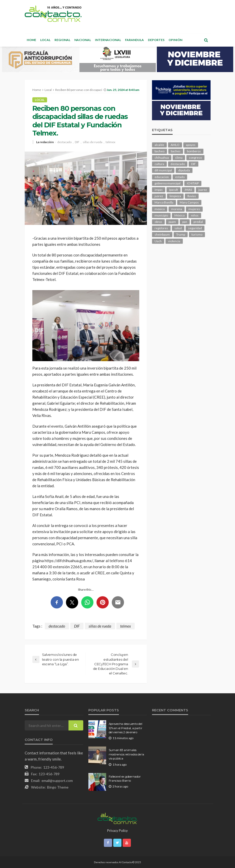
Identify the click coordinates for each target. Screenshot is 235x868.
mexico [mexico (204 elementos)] (160, 209)
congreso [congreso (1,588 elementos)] (195, 158)
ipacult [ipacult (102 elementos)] (174, 190)
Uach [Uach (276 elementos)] (158, 241)
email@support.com (57, 781)
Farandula (134, 40)
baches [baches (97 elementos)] (176, 151)
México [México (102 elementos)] (179, 215)
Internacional (108, 40)
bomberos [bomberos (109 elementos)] (194, 151)
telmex (110, 142)
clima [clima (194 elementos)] (179, 158)
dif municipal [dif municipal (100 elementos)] (163, 170)
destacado (64, 142)
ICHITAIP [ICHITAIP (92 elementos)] (193, 183)
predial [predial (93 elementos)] (198, 222)
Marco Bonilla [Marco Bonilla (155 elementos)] (164, 202)
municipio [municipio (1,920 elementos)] (161, 215)
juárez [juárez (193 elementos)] (159, 196)
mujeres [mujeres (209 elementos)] (194, 209)
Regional (62, 40)
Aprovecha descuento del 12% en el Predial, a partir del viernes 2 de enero (126, 728)
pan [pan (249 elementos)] (185, 222)
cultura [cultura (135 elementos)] (159, 164)
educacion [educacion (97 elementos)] (162, 177)
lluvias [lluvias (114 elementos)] (192, 196)
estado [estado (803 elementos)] (180, 177)
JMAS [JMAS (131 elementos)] (188, 190)
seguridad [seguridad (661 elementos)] (195, 228)
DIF (77, 142)
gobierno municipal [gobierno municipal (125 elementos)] (168, 183)
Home (31, 40)
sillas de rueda (93, 142)
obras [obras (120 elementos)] (158, 222)
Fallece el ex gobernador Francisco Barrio (125, 779)
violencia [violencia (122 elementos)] (174, 241)
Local (45, 40)
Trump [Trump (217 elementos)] (181, 234)
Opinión (175, 40)
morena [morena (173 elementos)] (177, 209)
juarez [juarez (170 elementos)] (203, 190)
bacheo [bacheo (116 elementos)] (160, 151)
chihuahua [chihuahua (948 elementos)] (162, 158)
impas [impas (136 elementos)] (159, 190)
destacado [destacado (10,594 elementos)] (178, 164)
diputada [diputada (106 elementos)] (184, 170)
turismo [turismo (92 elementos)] (197, 234)
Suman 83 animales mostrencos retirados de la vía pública (126, 754)
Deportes (156, 40)
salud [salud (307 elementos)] (178, 228)
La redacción (45, 142)
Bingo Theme (58, 787)
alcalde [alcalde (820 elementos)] (159, 145)
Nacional (83, 40)
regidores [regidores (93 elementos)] (161, 228)
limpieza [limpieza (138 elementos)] (175, 196)
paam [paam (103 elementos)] (172, 222)
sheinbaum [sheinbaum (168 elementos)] (162, 234)
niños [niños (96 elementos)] (195, 215)
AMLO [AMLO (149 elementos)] (175, 145)
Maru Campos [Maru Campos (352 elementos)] (189, 202)
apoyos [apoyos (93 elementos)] (191, 145)
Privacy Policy (117, 831)
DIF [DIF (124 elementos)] (193, 164)
